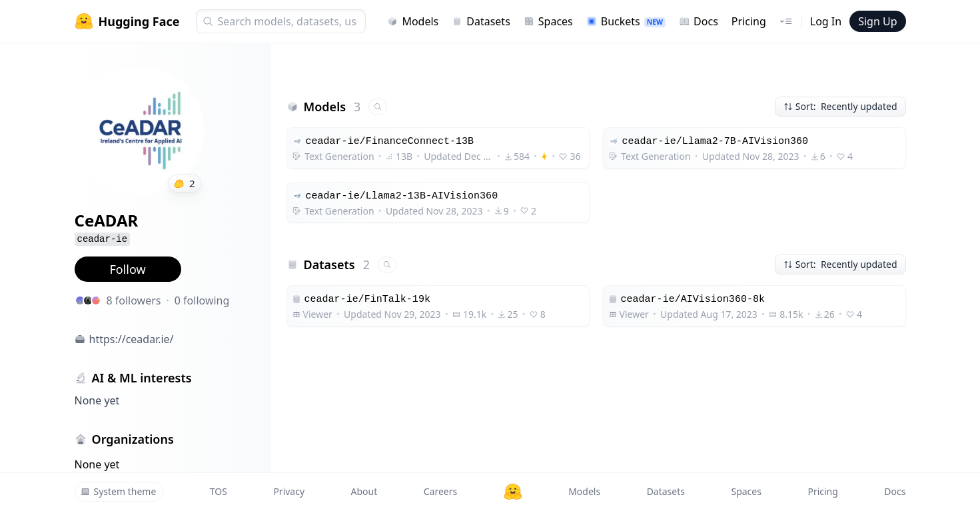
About (364, 491)
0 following (202, 300)
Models (413, 21)
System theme (119, 491)
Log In (826, 21)
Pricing (749, 21)
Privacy (289, 491)
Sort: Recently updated (840, 106)
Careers (440, 491)
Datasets (481, 21)
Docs (699, 21)
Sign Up (877, 21)
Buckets (626, 21)
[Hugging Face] (513, 492)
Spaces (548, 21)
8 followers (134, 300)
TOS (219, 491)
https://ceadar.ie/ (132, 339)
